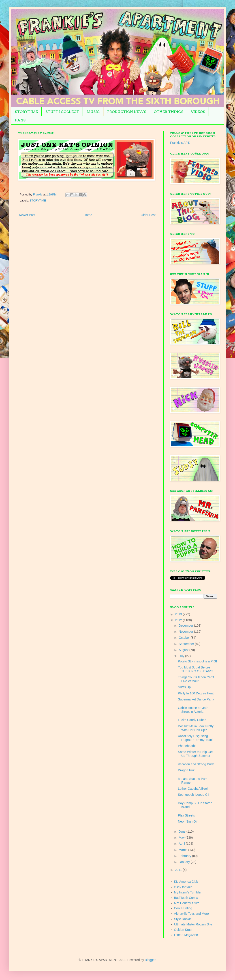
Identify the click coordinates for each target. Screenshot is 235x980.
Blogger (150, 960)
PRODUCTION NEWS (127, 112)
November (186, 632)
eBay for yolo (183, 887)
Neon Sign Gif (188, 821)
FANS (20, 120)
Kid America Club (186, 882)
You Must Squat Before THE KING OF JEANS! (195, 669)
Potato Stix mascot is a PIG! (197, 661)
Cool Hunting (183, 908)
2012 (179, 620)
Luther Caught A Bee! (193, 789)
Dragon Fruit (187, 770)
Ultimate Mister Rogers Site (193, 924)
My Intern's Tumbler (188, 892)
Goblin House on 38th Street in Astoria (193, 710)
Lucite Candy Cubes (192, 720)
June (182, 832)
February (185, 856)
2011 (179, 870)
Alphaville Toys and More (191, 914)
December (186, 626)
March (183, 850)
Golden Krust (183, 930)
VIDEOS (198, 112)
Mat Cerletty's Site (187, 903)
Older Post (148, 215)
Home (88, 215)
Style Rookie (183, 919)
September (187, 644)
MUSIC (93, 112)
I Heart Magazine (186, 935)
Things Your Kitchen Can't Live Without (196, 679)
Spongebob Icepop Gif (193, 795)
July (182, 656)
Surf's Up (184, 687)
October (185, 638)
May (182, 838)
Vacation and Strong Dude (196, 764)
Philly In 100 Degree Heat (196, 693)
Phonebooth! (187, 746)
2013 (179, 614)
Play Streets (186, 815)
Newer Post (27, 215)
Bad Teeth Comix (186, 898)
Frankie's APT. (180, 143)
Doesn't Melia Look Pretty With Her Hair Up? (196, 728)
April (182, 844)
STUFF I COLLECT (62, 112)
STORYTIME (26, 112)
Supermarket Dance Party (196, 699)
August (184, 650)
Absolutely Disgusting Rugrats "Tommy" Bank (196, 738)
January (185, 862)
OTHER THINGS (169, 112)
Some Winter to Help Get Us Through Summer (195, 754)
